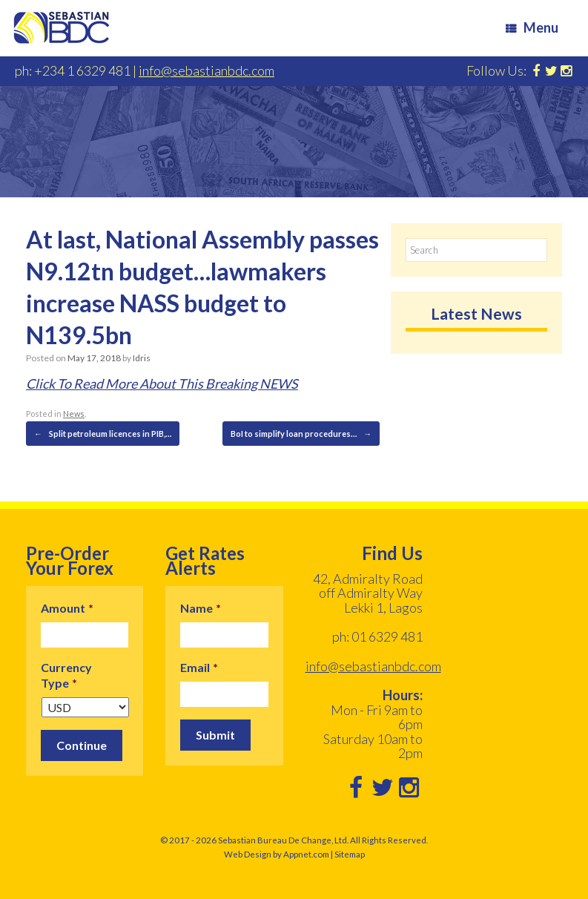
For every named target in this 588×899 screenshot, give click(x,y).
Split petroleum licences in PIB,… (103, 434)
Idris (142, 358)
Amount (67, 608)
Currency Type (66, 675)
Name (201, 608)
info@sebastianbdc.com (207, 70)
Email (199, 667)
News (74, 414)
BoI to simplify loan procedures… (301, 434)
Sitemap (350, 854)
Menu (532, 27)
